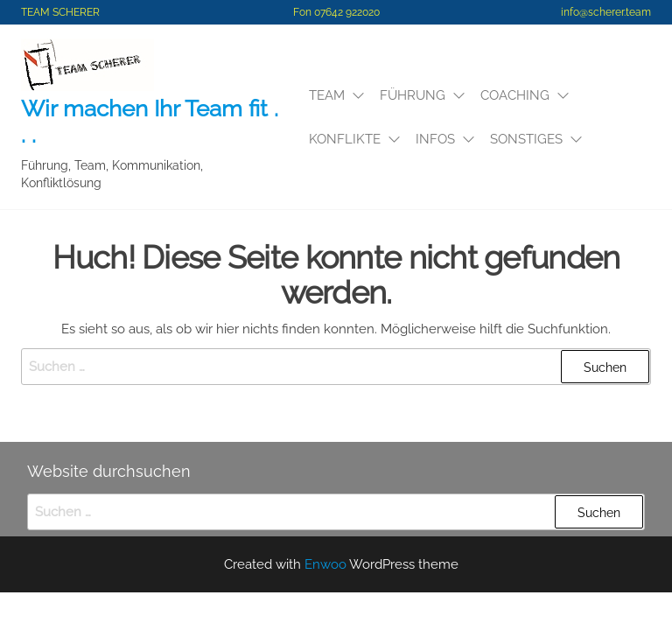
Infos (435, 139)
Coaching (515, 95)
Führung (413, 95)
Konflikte (345, 139)
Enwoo (325, 564)
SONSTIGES (526, 139)
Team (327, 95)
